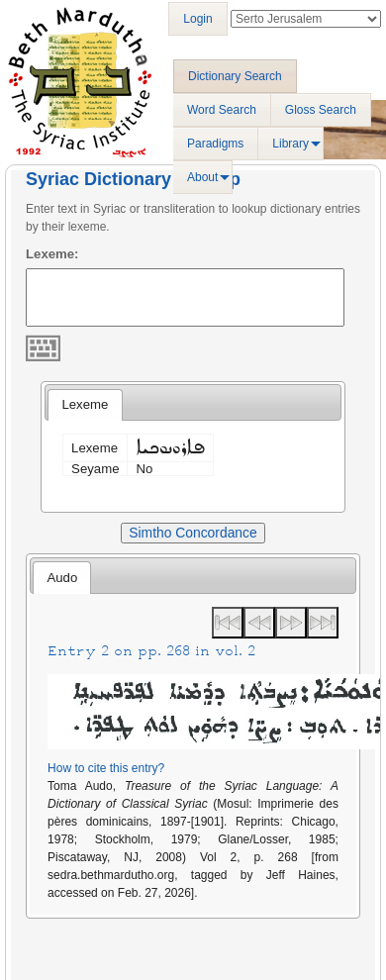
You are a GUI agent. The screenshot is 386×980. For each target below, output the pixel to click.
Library (290, 144)
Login (197, 19)
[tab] (85, 405)
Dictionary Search (235, 76)
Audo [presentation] (62, 578)
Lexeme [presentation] (85, 404)
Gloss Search (321, 110)
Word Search (222, 110)
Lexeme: (52, 254)
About (202, 177)
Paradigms (215, 144)
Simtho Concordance (193, 533)
